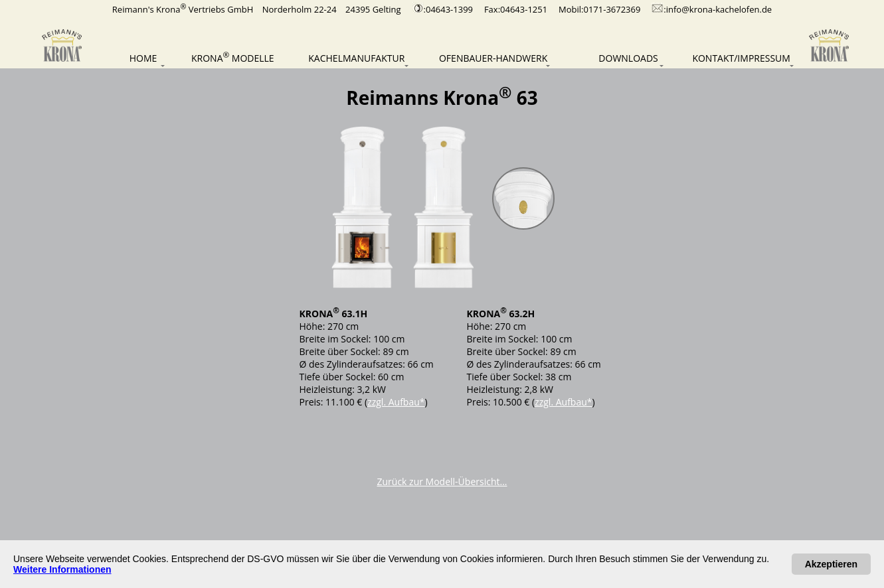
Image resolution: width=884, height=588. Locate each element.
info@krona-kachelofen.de (719, 9)
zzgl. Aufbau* (396, 402)
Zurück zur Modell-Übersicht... (442, 481)
